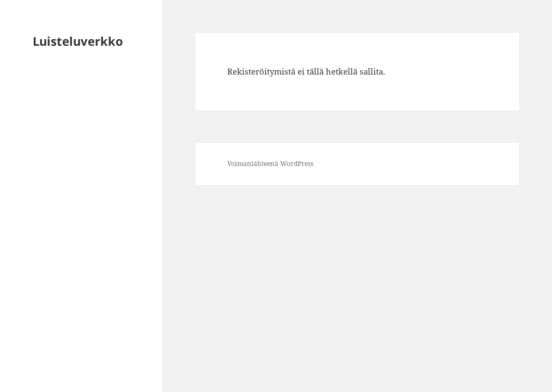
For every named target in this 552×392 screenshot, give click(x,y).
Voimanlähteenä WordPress (270, 164)
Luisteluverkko (78, 41)
